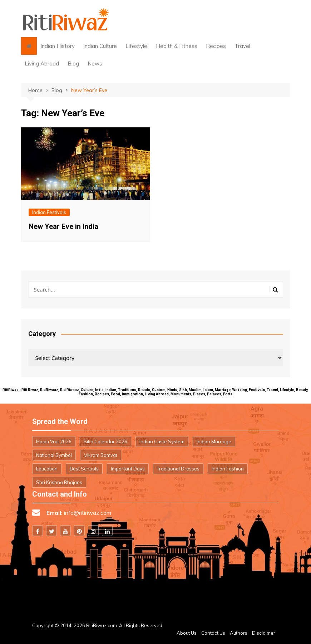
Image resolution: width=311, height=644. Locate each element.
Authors (239, 633)
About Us (187, 633)
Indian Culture (100, 46)
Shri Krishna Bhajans (59, 482)
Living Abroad (42, 64)
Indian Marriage (214, 441)
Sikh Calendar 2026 (105, 441)
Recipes (216, 46)
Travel (242, 46)
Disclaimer (264, 633)
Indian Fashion (228, 469)
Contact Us (213, 633)
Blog (73, 64)
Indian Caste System (162, 441)
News (95, 64)
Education (47, 469)
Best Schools (84, 469)
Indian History (58, 46)
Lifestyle (136, 46)
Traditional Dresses (178, 469)
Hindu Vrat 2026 (54, 441)
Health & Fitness (177, 46)
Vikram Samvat (101, 455)
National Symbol (54, 455)
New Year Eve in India (63, 226)
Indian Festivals (49, 212)
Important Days (128, 469)
